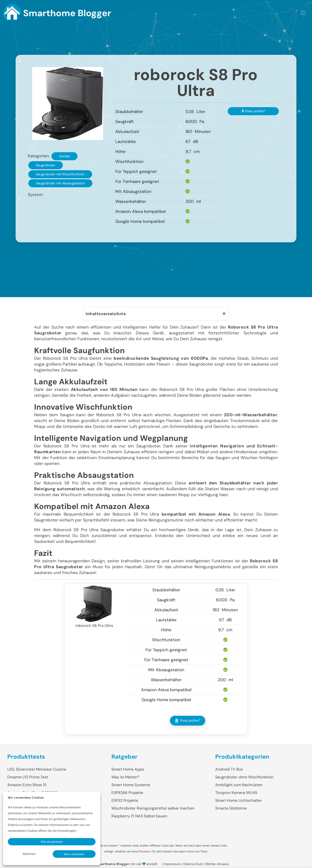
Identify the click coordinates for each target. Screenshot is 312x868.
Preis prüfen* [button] (253, 111)
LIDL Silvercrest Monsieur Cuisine (37, 769)
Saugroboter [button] (46, 165)
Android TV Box (229, 769)
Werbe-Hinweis (217, 864)
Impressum (172, 864)
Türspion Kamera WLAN (236, 793)
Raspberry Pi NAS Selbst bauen (139, 816)
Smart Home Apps (128, 769)
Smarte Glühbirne (231, 808)
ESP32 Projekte (125, 800)
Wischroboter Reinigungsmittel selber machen (153, 808)
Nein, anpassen (74, 854)
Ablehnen (29, 854)
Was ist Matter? (125, 777)
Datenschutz (193, 864)
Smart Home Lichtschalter (239, 800)
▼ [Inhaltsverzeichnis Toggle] (224, 314)
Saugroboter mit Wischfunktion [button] (60, 174)
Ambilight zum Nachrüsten (239, 785)
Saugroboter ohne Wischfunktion (244, 777)
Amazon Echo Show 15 (27, 785)
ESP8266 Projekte (127, 793)
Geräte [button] (64, 156)
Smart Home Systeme (131, 785)
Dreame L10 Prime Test (28, 777)
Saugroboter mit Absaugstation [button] (60, 183)
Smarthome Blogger (113, 864)
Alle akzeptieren (52, 842)
